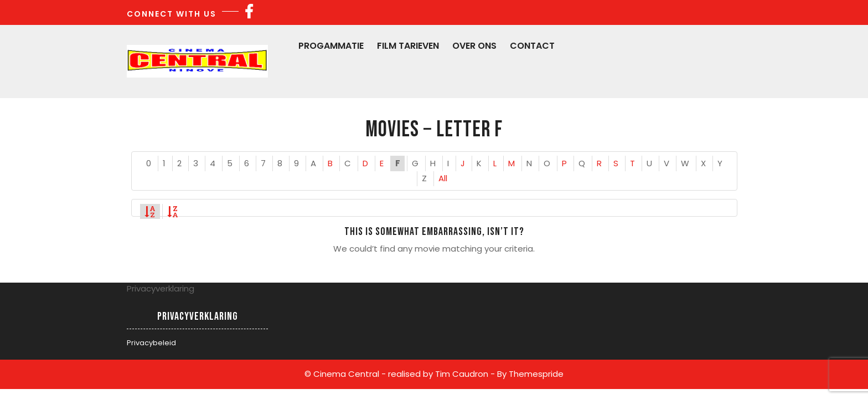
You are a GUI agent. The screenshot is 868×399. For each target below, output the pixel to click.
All (443, 178)
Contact (532, 46)
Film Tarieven (408, 46)
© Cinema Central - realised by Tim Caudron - (400, 374)
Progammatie (331, 46)
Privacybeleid (151, 343)
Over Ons (474, 46)
